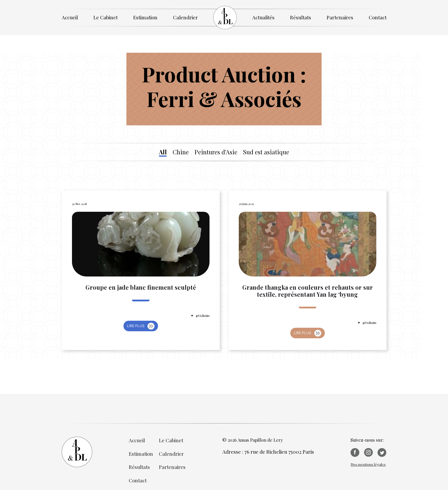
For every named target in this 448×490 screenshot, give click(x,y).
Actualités (263, 17)
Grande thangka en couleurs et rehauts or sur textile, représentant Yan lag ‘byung (308, 291)
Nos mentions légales (368, 464)
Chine (181, 152)
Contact (378, 17)
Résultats (301, 17)
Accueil (70, 17)
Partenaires (340, 17)
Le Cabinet (105, 17)
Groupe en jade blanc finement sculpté (141, 287)
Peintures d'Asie (216, 152)
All (163, 152)
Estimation (145, 17)
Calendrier (185, 17)
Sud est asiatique (266, 152)
